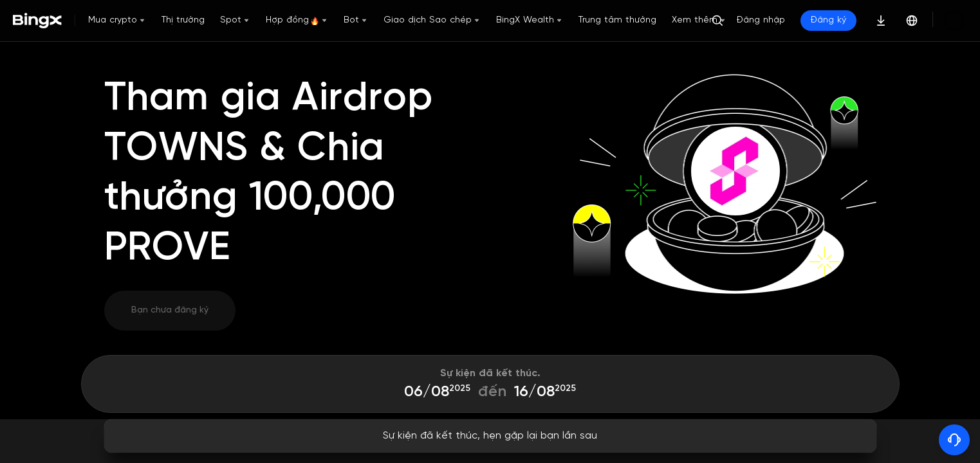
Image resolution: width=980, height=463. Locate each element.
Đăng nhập (805, 20)
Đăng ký (872, 20)
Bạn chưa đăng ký (169, 310)
